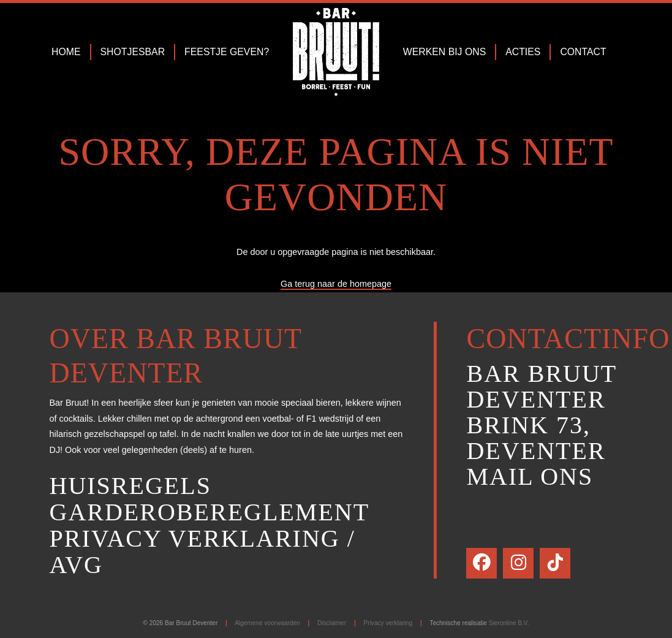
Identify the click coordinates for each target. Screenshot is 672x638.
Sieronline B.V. (509, 623)
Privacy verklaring (388, 623)
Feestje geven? (227, 52)
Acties (523, 52)
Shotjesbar (133, 52)
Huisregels (130, 486)
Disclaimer (332, 623)
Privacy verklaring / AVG (202, 552)
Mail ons (530, 477)
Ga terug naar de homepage (336, 284)
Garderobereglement (210, 512)
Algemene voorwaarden (267, 623)
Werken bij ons (444, 52)
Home (66, 52)
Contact (583, 52)
